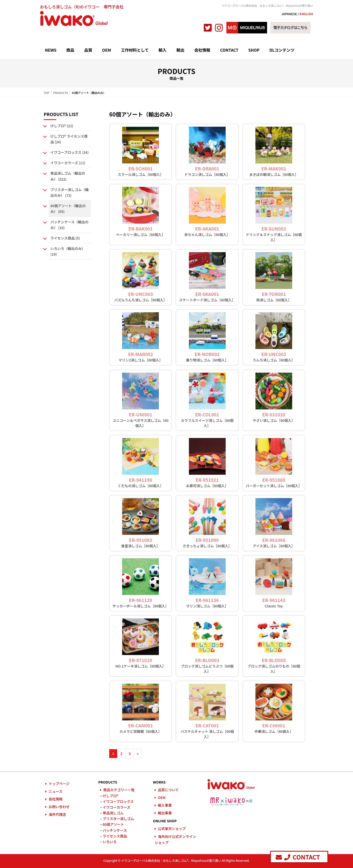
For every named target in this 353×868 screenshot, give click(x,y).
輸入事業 (165, 805)
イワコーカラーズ (117, 807)
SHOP (254, 50)
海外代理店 (57, 814)
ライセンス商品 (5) (65, 238)
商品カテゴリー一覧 (119, 790)
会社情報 (202, 50)
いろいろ (110, 842)
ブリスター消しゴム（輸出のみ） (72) (70, 192)
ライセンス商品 (115, 836)
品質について (168, 790)
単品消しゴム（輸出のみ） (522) (68, 176)
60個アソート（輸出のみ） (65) (68, 209)
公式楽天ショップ (172, 829)
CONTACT (229, 50)
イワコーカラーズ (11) (68, 163)
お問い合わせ (59, 807)
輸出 (180, 50)
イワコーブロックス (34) (70, 152)
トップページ (59, 784)
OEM (106, 50)
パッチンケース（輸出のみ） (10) (69, 225)
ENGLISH (306, 14)
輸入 (163, 50)
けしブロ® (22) (62, 126)
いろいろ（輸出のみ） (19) (68, 251)
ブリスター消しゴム (118, 819)
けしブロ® (111, 796)
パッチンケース (115, 830)
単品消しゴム (113, 813)
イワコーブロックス (118, 801)
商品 (70, 50)
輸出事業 (165, 813)
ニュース (55, 791)
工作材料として (135, 50)
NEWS (51, 50)
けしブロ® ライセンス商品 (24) (69, 139)
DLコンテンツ (282, 50)
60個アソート (113, 824)
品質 (88, 50)
